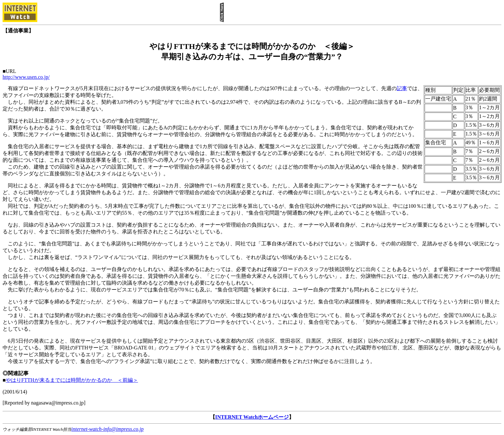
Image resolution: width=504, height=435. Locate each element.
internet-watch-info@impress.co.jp (107, 429)
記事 (402, 88)
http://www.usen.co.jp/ (26, 77)
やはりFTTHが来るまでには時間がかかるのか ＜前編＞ (72, 380)
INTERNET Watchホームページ (252, 417)
